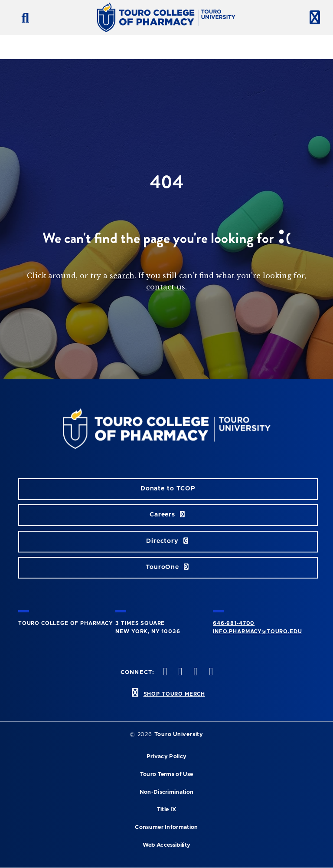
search (122, 276)
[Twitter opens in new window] (180, 672)
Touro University (179, 735)
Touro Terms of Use (167, 774)
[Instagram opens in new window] (195, 672)
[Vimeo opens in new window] (210, 672)
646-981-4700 (234, 623)
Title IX (167, 810)
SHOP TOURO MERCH (174, 694)
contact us (166, 287)
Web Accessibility (166, 845)
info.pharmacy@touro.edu (257, 631)
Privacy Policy (166, 757)
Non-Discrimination (167, 792)
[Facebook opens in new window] (164, 672)
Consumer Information (166, 827)
